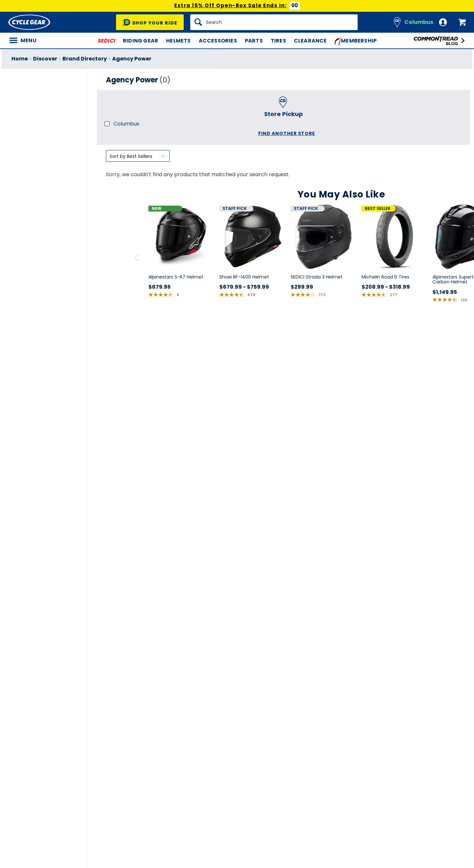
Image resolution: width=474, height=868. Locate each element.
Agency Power (132, 59)
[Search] (274, 22)
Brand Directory (85, 59)
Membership (356, 41)
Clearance (310, 41)
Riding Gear (141, 41)
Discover (45, 59)
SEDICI (106, 41)
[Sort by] (138, 156)
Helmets (178, 41)
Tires (278, 41)
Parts (254, 41)
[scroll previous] (137, 258)
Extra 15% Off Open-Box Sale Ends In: (230, 5)
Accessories (218, 41)
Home (20, 59)
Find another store (287, 133)
